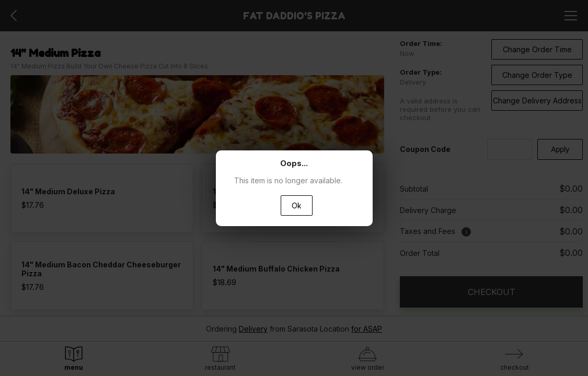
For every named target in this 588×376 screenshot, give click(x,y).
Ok (297, 205)
